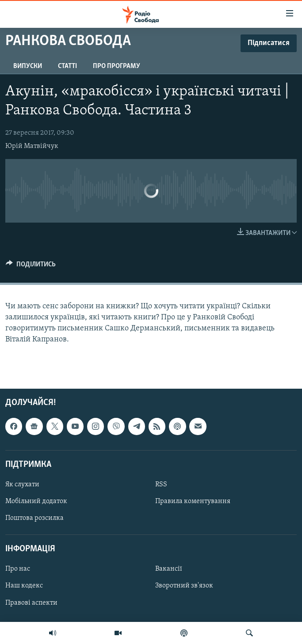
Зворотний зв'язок (184, 586)
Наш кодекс (24, 586)
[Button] (31, 266)
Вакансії (169, 569)
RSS (161, 485)
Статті (67, 66)
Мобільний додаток (36, 501)
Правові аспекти (31, 602)
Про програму (117, 66)
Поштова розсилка (34, 518)
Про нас (18, 569)
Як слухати (22, 485)
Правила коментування (193, 501)
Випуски (28, 66)
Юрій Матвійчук (32, 146)
